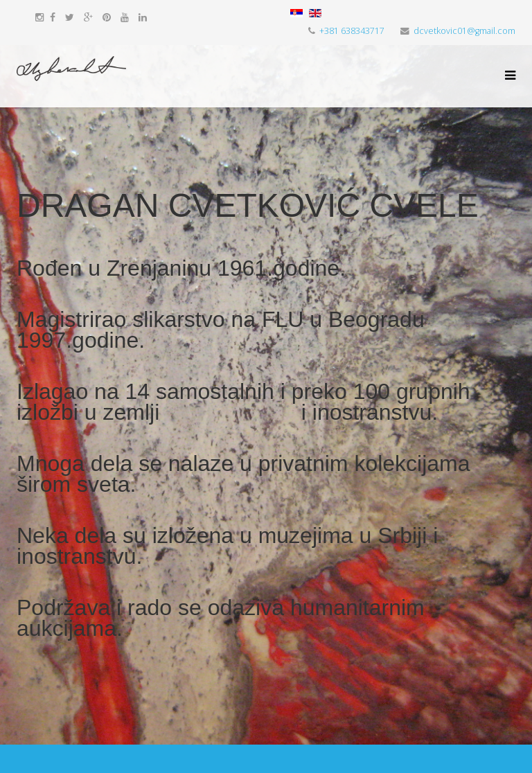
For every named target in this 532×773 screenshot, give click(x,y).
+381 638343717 (352, 31)
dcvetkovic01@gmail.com (464, 31)
